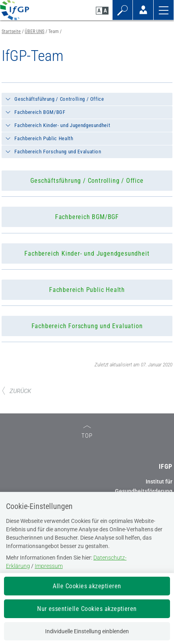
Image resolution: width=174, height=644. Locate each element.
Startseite (11, 31)
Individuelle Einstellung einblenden (87, 631)
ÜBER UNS (35, 31)
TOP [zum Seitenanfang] (87, 432)
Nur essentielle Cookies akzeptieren (87, 609)
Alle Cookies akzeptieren (87, 586)
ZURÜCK (16, 391)
